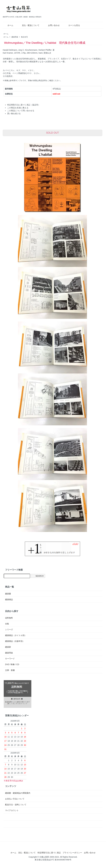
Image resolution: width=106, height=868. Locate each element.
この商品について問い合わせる (21, 111)
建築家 (8, 647)
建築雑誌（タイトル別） (16, 635)
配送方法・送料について (16, 805)
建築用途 (15, 37)
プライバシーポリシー (72, 853)
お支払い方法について (15, 799)
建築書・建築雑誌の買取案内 (18, 793)
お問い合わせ (52, 25)
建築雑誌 (9, 599)
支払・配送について (29, 25)
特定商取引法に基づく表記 (49, 853)
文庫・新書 (10, 670)
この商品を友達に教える (18, 108)
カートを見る (72, 25)
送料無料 (9, 618)
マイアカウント (12, 810)
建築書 (8, 594)
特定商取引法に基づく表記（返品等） (24, 105)
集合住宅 (24, 37)
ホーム (8, 25)
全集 (7, 624)
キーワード (10, 659)
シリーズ (9, 630)
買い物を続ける (14, 114)
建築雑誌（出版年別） (15, 641)
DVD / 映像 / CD (12, 664)
